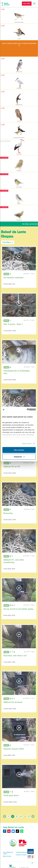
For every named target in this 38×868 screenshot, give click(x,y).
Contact (18, 855)
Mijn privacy (7, 856)
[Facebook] (5, 831)
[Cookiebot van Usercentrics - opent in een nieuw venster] (27, 410)
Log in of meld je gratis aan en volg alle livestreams (19, 43)
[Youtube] (9, 831)
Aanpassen (19, 457)
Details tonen (27, 443)
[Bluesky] (13, 831)
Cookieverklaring (21, 852)
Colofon (24, 855)
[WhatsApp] (22, 831)
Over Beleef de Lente (8, 853)
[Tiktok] (17, 831)
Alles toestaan (19, 450)
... (25, 816)
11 (29, 816)
